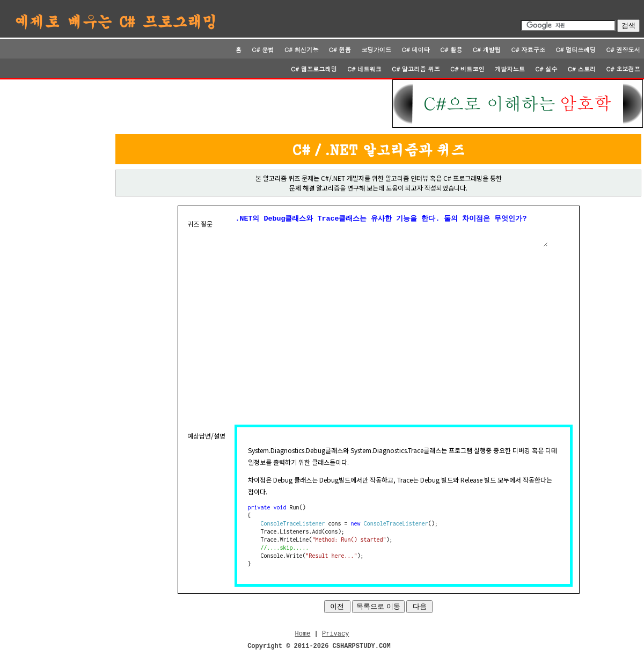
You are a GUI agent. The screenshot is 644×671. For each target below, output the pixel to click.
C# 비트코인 (467, 69)
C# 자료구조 (528, 49)
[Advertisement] (197, 104)
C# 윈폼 (340, 49)
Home (303, 640)
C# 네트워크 (364, 69)
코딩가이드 (376, 49)
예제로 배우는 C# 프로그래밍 (116, 21)
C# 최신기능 (302, 49)
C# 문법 (263, 49)
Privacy (335, 640)
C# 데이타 (416, 49)
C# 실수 (546, 69)
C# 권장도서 (623, 49)
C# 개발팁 (487, 49)
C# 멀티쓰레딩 (576, 49)
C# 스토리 (582, 69)
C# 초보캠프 (623, 69)
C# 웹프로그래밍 (314, 69)
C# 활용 (451, 49)
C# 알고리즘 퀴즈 (416, 69)
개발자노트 (510, 69)
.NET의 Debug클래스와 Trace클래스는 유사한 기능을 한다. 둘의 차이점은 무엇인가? (391, 233)
